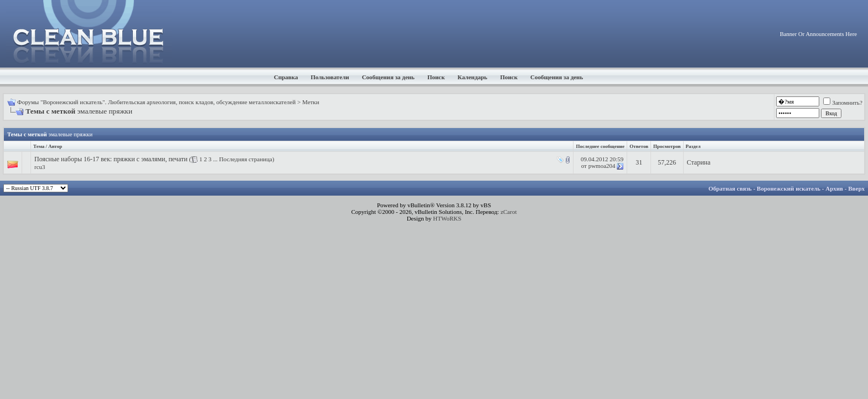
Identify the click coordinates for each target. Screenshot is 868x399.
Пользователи (330, 77)
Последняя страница (246, 159)
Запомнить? (843, 103)
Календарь (473, 77)
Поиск (436, 77)
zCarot (508, 212)
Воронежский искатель (789, 188)
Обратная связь (730, 188)
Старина (699, 162)
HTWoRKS (447, 218)
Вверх (856, 188)
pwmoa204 (602, 166)
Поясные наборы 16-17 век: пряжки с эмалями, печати (111, 159)
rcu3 (40, 167)
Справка (286, 77)
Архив (834, 188)
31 (639, 162)
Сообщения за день (388, 77)
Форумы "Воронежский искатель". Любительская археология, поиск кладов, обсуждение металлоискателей (156, 102)
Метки (311, 102)
